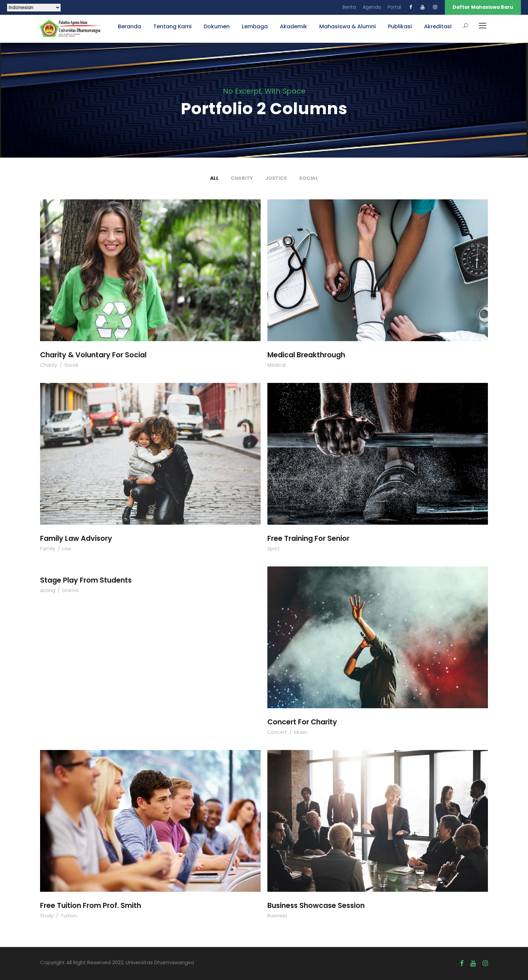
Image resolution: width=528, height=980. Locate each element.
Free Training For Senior (308, 538)
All (214, 178)
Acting (48, 590)
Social (308, 178)
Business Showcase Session (316, 905)
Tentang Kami (172, 26)
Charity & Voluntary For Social (93, 355)
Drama (70, 590)
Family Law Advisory (76, 538)
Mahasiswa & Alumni (348, 26)
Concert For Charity (302, 722)
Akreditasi (438, 26)
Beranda (129, 26)
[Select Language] (34, 8)
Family (48, 549)
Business (277, 916)
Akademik (293, 26)
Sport (274, 549)
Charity (242, 178)
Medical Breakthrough (306, 355)
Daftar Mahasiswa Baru (483, 7)
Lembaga (255, 26)
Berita (349, 7)
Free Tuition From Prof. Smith (91, 905)
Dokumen (217, 26)
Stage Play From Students (86, 580)
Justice (276, 178)
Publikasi (400, 26)
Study (47, 916)
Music (301, 732)
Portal (394, 7)
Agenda (372, 7)
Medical (276, 365)
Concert (277, 732)
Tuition (69, 916)
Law (67, 549)
